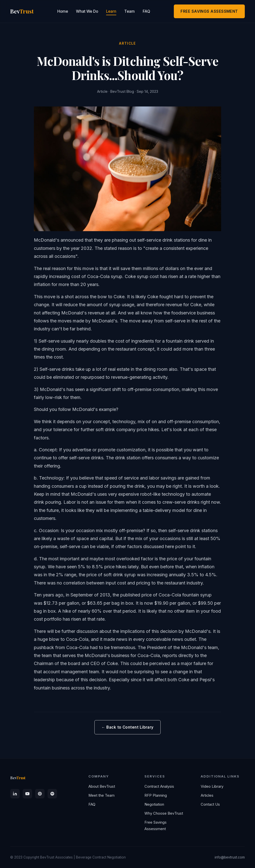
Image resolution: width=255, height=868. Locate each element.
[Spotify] (52, 794)
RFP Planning (156, 795)
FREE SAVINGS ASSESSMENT (209, 11)
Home (63, 11)
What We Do (87, 11)
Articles (207, 795)
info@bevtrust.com (230, 857)
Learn (111, 11)
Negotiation (154, 804)
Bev (18, 778)
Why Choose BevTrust (164, 813)
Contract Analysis (159, 786)
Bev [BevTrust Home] (22, 11)
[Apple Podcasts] (40, 794)
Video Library (212, 786)
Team (129, 11)
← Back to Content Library (127, 727)
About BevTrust (102, 786)
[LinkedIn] (15, 794)
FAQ (146, 11)
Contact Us (210, 804)
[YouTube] (27, 794)
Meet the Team (101, 795)
